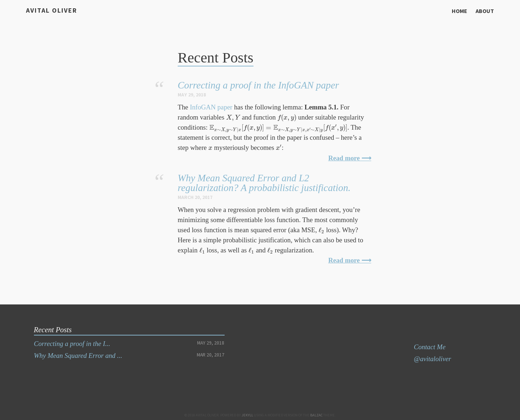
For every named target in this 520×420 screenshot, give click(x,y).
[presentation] (233, 118)
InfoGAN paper (211, 107)
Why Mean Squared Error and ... (78, 356)
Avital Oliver (52, 10)
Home (460, 11)
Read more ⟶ (350, 158)
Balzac (316, 415)
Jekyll (247, 415)
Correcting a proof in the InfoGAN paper (258, 85)
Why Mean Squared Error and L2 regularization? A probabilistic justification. (264, 183)
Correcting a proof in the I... (72, 344)
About (485, 11)
